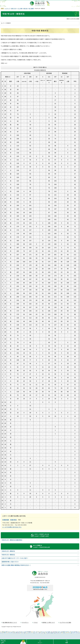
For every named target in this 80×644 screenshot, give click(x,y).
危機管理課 (6, 520)
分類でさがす (14, 9)
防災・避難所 (31, 9)
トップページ (7, 9)
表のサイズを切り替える (40, 67)
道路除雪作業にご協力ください (10, 562)
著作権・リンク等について (49, 623)
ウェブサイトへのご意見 (65, 623)
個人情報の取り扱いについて (10, 623)
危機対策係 (13, 520)
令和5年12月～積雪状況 (8, 555)
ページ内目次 (7, 23)
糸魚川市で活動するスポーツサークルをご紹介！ (15, 558)
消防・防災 (25, 9)
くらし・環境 (20, 9)
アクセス (36, 623)
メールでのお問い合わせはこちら (12, 527)
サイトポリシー (25, 623)
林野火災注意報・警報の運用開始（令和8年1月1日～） (16, 565)
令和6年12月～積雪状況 (8, 551)
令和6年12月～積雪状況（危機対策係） (12, 540)
